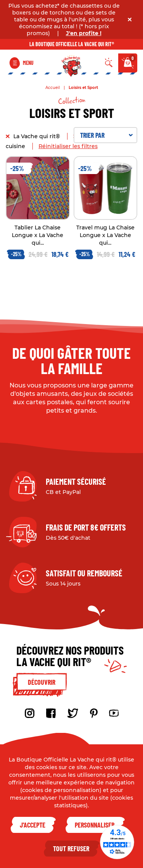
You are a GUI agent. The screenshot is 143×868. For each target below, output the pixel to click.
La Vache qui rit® (37, 136)
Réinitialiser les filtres (68, 146)
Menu (28, 63)
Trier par (107, 135)
